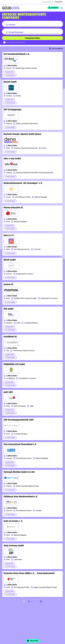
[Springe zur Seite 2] (31, 601)
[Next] (41, 601)
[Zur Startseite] (11, 8)
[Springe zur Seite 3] (33, 601)
